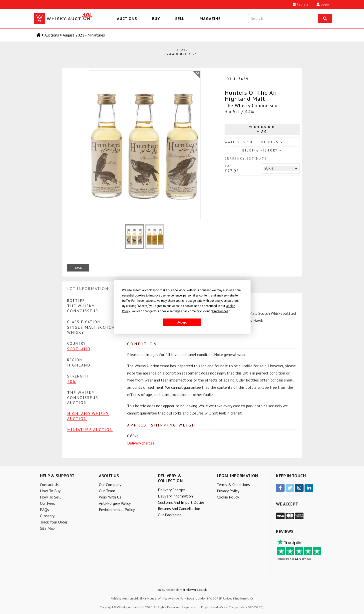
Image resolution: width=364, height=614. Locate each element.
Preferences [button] (220, 311)
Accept (182, 322)
